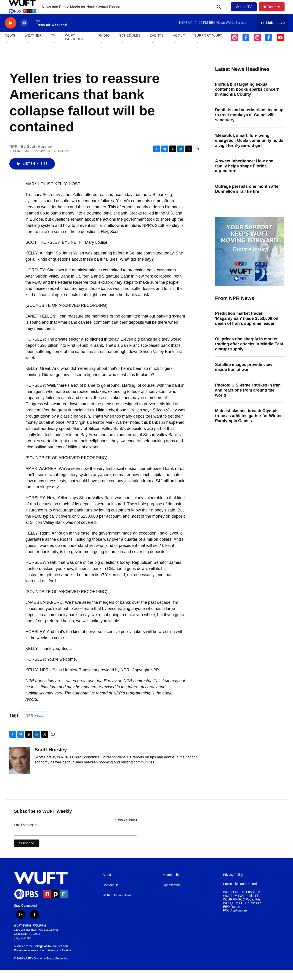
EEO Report (232, 917)
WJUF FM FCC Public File (242, 910)
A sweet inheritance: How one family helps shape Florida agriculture (244, 176)
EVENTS (157, 46)
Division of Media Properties (51, 969)
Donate (277, 12)
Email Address (26, 835)
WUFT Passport (74, 48)
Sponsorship (172, 895)
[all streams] (272, 33)
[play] (11, 33)
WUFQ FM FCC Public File (242, 913)
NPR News (35, 726)
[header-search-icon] (219, 12)
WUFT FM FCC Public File (242, 902)
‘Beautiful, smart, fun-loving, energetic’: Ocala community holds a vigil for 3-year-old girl (249, 151)
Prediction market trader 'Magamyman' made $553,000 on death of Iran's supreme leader (247, 329)
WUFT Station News (117, 906)
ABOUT (179, 46)
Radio (104, 46)
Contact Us (111, 895)
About (107, 885)
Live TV (245, 12)
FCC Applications (235, 921)
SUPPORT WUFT (208, 46)
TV (53, 46)
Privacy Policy (233, 885)
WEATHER (33, 46)
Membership (172, 885)
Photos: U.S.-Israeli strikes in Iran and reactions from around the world (248, 400)
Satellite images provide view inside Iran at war (244, 377)
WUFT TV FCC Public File (242, 906)
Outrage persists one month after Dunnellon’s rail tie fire (248, 199)
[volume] (24, 33)
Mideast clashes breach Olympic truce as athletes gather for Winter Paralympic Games (248, 426)
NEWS (10, 46)
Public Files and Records (241, 894)
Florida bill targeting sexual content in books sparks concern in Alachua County (247, 100)
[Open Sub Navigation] (8, 53)
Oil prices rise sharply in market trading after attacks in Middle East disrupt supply (249, 354)
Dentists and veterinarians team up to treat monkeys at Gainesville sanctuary (249, 125)
